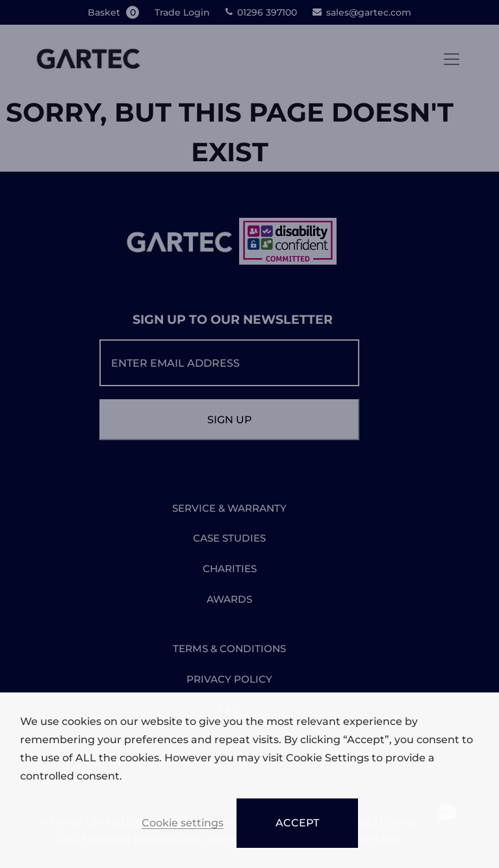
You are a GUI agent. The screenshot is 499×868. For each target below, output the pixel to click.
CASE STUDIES (229, 538)
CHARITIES (230, 569)
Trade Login (182, 12)
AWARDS (229, 599)
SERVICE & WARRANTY (229, 508)
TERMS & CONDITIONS (229, 649)
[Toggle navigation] (452, 59)
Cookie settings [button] (183, 823)
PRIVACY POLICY (229, 679)
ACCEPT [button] (297, 823)
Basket (115, 12)
